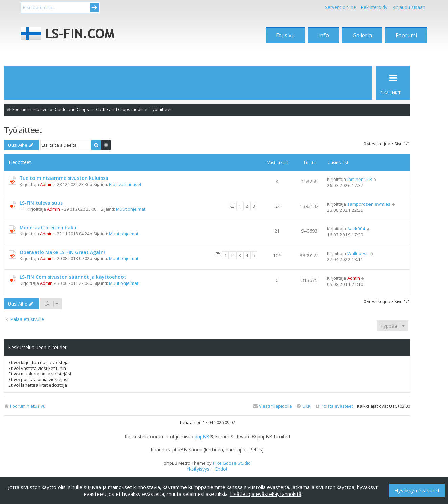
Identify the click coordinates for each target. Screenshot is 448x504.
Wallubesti (358, 253)
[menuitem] (334, 406)
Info (324, 35)
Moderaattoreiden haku (48, 227)
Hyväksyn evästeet (417, 490)
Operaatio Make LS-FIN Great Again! (62, 252)
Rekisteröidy (374, 7)
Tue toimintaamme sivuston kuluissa (64, 178)
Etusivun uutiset (125, 184)
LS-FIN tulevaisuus (41, 203)
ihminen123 (360, 179)
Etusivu (285, 35)
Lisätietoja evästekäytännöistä (266, 494)
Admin (46, 184)
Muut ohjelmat (131, 209)
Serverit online (340, 7)
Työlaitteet (23, 130)
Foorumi (406, 35)
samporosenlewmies (369, 204)
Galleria (362, 35)
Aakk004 (356, 229)
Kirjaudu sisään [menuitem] (409, 7)
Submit (94, 7)
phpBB (202, 437)
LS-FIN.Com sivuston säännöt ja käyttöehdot (73, 277)
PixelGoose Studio (232, 463)
